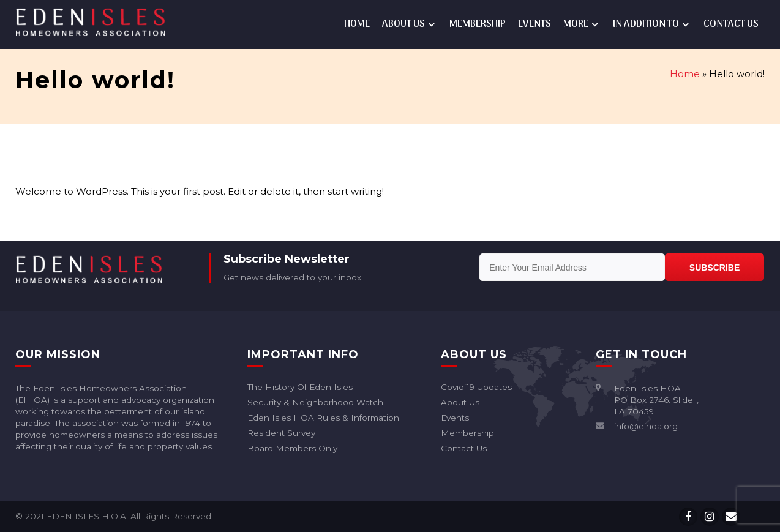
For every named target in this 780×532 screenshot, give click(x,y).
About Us (403, 24)
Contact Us (731, 24)
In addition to (646, 24)
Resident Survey (281, 433)
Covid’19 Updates (476, 387)
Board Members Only (292, 448)
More (576, 24)
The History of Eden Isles (300, 387)
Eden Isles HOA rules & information (323, 418)
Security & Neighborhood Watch (315, 403)
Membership (478, 24)
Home (357, 24)
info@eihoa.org (646, 426)
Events (534, 24)
